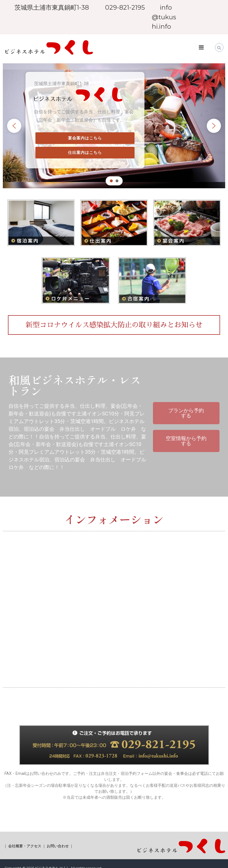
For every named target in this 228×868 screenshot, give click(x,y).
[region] (114, 126)
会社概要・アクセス (25, 846)
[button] (14, 126)
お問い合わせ (58, 846)
